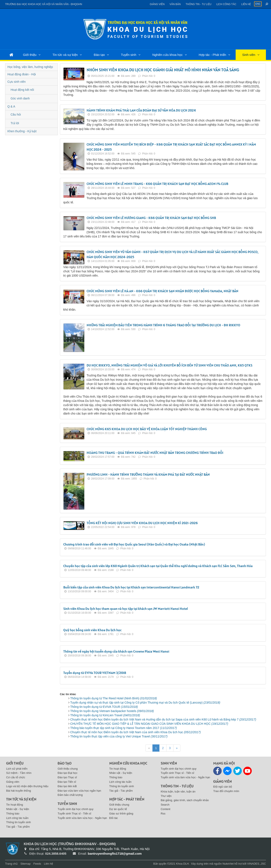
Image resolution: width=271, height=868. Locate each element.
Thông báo (13, 814)
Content (166, 809)
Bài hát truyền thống (19, 791)
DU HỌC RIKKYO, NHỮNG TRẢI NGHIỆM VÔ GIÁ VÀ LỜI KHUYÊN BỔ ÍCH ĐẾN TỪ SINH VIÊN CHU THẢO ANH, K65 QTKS (169, 365)
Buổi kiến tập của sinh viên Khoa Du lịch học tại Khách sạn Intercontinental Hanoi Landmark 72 (131, 587)
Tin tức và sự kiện (65, 55)
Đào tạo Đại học (68, 773)
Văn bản (175, 4)
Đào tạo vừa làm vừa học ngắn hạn (79, 791)
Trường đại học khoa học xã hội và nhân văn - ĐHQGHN (44, 4)
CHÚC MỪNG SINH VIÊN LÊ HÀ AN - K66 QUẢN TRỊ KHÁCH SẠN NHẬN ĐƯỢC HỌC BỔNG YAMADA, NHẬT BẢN (162, 291)
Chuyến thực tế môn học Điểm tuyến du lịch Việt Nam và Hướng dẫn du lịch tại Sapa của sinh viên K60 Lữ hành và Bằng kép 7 (163, 719)
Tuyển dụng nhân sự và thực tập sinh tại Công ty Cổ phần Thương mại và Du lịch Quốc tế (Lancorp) (145, 703)
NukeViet (228, 864)
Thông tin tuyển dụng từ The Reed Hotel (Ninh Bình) (114, 698)
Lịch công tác (226, 4)
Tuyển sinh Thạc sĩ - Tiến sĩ (74, 814)
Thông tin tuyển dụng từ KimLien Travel (105, 715)
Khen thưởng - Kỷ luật (22, 131)
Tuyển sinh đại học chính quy (75, 809)
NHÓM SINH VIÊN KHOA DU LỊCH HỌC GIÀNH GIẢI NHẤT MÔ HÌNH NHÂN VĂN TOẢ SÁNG (163, 70)
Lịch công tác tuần (17, 818)
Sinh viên (249, 55)
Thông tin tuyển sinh (19, 822)
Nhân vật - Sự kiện (18, 809)
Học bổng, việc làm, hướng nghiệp (30, 67)
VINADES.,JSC (256, 864)
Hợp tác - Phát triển (212, 55)
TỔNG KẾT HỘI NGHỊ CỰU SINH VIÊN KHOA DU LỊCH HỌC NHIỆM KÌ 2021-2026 (142, 523)
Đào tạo (99, 55)
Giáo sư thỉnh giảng (121, 814)
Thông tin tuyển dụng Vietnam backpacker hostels (112, 711)
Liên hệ (246, 4)
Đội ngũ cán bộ (223, 787)
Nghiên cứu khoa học (167, 55)
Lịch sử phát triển (17, 769)
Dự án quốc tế (118, 809)
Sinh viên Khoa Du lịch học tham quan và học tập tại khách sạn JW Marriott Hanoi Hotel (126, 609)
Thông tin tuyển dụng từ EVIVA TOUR (104, 707)
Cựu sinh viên (17, 82)
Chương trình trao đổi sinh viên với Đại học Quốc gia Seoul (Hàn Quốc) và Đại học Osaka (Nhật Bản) (134, 544)
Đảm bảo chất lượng (70, 795)
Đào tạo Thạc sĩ (67, 777)
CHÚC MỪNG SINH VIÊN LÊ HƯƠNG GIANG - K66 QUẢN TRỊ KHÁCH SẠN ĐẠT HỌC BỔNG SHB (151, 218)
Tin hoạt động (15, 805)
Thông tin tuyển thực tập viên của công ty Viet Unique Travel (119, 736)
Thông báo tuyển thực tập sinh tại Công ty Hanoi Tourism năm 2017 (124, 728)
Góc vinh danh (20, 98)
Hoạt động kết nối (22, 90)
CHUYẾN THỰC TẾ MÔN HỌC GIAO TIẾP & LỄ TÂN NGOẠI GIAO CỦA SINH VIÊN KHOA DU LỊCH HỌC (149, 724)
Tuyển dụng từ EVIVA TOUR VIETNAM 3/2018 (95, 673)
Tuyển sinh (129, 55)
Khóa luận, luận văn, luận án (178, 792)
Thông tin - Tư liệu (199, 4)
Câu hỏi (16, 114)
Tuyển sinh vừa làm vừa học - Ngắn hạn (82, 818)
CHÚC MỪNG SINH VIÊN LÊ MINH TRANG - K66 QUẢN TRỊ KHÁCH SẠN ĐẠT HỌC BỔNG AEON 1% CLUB (157, 184)
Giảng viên (157, 4)
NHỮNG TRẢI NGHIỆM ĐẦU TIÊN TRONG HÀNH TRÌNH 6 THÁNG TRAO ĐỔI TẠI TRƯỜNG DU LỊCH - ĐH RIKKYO (163, 325)
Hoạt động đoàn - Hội (22, 74)
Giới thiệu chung (68, 769)
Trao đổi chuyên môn (226, 791)
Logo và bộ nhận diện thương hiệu (27, 786)
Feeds (37, 864)
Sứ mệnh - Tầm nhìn (19, 773)
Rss (163, 814)
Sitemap (25, 864)
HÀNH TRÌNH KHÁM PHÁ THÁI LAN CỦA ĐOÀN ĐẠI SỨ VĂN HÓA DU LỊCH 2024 (141, 110)
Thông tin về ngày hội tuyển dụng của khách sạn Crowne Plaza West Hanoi (116, 651)
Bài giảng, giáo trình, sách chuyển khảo (185, 800)
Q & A (11, 106)
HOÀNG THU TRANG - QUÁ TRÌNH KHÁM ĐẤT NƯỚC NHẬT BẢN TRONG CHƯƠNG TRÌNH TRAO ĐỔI (155, 453)
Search (165, 805)
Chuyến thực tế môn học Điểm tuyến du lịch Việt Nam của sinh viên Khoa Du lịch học (135, 732)
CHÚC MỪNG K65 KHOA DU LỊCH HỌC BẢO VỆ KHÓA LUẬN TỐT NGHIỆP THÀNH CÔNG (147, 429)
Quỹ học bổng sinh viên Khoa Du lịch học (92, 630)
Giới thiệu (30, 55)
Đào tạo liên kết (67, 786)
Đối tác (114, 818)
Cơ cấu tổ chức (16, 777)
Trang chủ (11, 864)
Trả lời (15, 123)
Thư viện (166, 796)
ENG (258, 4)
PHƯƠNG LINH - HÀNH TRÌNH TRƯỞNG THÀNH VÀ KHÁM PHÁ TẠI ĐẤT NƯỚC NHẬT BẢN (148, 474)
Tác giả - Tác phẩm (18, 827)
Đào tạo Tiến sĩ (67, 782)
